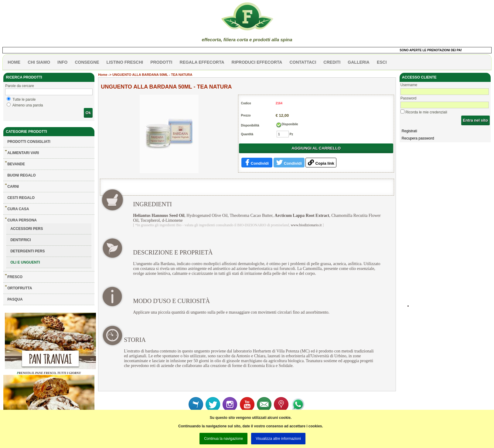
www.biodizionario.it (306, 225)
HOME (14, 62)
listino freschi (125, 62)
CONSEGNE (87, 62)
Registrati (409, 131)
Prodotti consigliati (29, 142)
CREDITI (332, 62)
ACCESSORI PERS (27, 229)
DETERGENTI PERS (27, 251)
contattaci (303, 62)
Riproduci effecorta (257, 62)
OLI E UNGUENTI (25, 262)
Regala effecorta (202, 62)
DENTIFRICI (20, 240)
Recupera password (418, 138)
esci (382, 62)
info (62, 62)
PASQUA (15, 299)
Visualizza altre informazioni (278, 439)
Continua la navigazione (223, 439)
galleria (359, 62)
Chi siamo (39, 62)
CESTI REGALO (21, 198)
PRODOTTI (161, 62)
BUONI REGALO (21, 175)
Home (103, 75)
